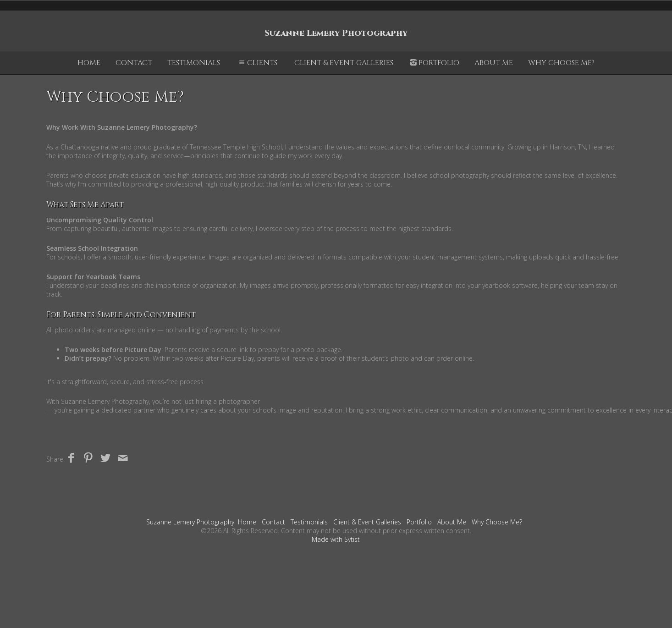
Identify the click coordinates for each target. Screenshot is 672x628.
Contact (134, 63)
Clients (257, 63)
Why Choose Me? (561, 63)
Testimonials (194, 63)
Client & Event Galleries (344, 63)
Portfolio (434, 63)
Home (89, 63)
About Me (494, 63)
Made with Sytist (336, 539)
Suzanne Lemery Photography (190, 522)
